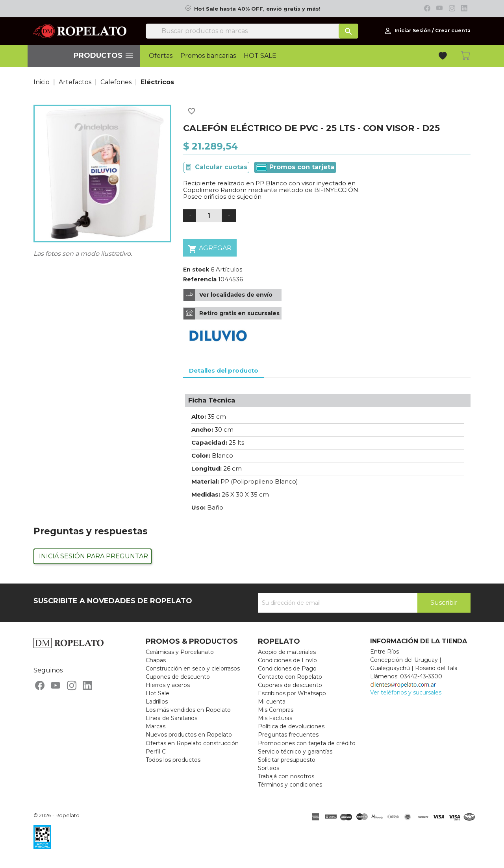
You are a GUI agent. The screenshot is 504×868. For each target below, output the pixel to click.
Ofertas (161, 56)
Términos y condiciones (290, 785)
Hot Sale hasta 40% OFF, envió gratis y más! (257, 9)
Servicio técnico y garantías (295, 752)
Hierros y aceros (168, 685)
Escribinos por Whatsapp (292, 693)
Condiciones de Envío (287, 660)
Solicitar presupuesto (287, 760)
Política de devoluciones (291, 726)
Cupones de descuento (178, 677)
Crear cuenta (453, 30)
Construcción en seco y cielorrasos (193, 669)
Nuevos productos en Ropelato (189, 735)
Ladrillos (157, 702)
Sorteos (269, 768)
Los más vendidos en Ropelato (188, 710)
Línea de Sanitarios (171, 718)
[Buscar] (252, 31)
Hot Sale (157, 693)
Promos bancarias (208, 56)
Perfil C (156, 752)
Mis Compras (276, 710)
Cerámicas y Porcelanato (180, 652)
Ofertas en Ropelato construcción (192, 743)
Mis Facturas (275, 718)
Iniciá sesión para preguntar (94, 556)
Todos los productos (173, 760)
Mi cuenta (272, 702)
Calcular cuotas (221, 167)
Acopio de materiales (287, 652)
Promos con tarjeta (295, 167)
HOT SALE (260, 56)
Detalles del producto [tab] (224, 370)
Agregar (210, 249)
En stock (196, 270)
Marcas (156, 726)
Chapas (156, 660)
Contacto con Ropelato (290, 677)
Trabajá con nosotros (286, 776)
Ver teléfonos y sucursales (406, 693)
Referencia (200, 279)
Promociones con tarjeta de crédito (307, 743)
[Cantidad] (209, 216)
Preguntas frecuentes (288, 735)
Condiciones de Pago (287, 669)
